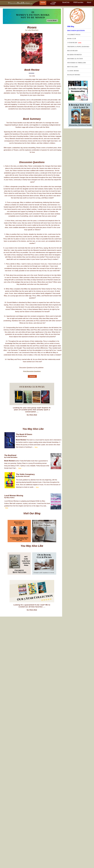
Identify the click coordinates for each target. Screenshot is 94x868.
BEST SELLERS (73, 67)
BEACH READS (72, 51)
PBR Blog (71, 26)
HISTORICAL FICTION (75, 59)
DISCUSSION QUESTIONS (76, 31)
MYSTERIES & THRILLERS (77, 63)
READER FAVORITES (74, 55)
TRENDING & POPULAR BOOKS (78, 47)
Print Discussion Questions (32, 371)
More (36, 447)
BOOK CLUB (72, 39)
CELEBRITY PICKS (74, 35)
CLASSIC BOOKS (73, 71)
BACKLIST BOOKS (74, 75)
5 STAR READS (74, 43)
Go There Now (32, 415)
